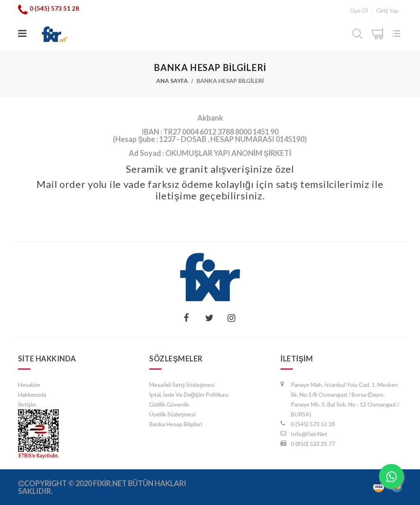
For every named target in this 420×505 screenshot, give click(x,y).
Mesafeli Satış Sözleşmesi (182, 385)
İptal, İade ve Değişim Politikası (189, 394)
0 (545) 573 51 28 (54, 8)
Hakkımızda (32, 394)
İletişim (27, 404)
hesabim (29, 385)
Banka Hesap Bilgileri (176, 424)
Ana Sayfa (172, 81)
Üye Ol (359, 10)
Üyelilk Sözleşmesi (172, 414)
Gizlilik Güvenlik (169, 404)
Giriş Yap (387, 10)
